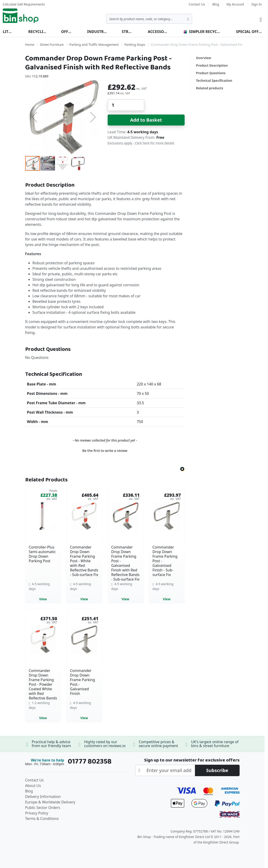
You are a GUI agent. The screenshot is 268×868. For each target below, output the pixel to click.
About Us (33, 786)
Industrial (97, 32)
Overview (204, 58)
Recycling (38, 32)
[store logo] (21, 16)
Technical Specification (214, 81)
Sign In (257, 4)
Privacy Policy (37, 813)
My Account (235, 4)
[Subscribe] (217, 770)
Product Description (212, 65)
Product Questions (211, 73)
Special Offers (249, 32)
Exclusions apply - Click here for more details (141, 143)
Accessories (158, 32)
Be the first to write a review (105, 450)
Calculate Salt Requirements (24, 4)
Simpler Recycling (202, 32)
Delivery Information (43, 797)
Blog (216, 4)
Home (30, 45)
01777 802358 (90, 762)
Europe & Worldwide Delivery (50, 802)
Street (128, 32)
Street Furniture (52, 45)
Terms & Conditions (42, 819)
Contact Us (197, 4)
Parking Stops (135, 45)
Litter (8, 32)
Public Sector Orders (43, 808)
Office (67, 32)
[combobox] (149, 19)
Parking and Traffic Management (94, 45)
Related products (210, 88)
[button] (34, 117)
